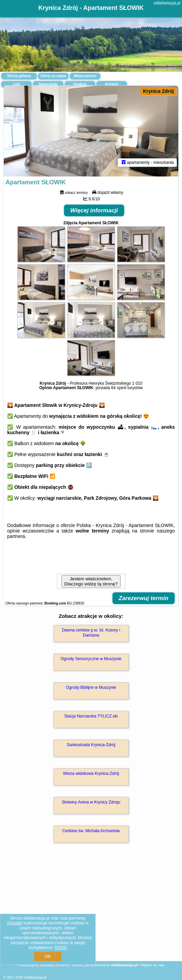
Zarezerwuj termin (144, 598)
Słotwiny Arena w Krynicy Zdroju (91, 802)
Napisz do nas (152, 965)
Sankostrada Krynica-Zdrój (91, 745)
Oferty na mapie (53, 76)
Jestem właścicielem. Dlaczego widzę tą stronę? (91, 581)
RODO (61, 948)
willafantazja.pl (167, 3)
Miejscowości (85, 76)
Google (15, 923)
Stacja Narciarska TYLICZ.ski (91, 716)
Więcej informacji (94, 210)
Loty (16, 84)
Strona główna (19, 76)
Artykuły (112, 84)
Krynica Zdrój (158, 91)
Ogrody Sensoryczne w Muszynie (91, 659)
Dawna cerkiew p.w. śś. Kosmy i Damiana (91, 633)
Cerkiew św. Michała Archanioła (91, 831)
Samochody (48, 84)
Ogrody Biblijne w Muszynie (91, 687)
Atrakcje (80, 84)
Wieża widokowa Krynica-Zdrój (91, 773)
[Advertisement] (91, 912)
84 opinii (119, 388)
